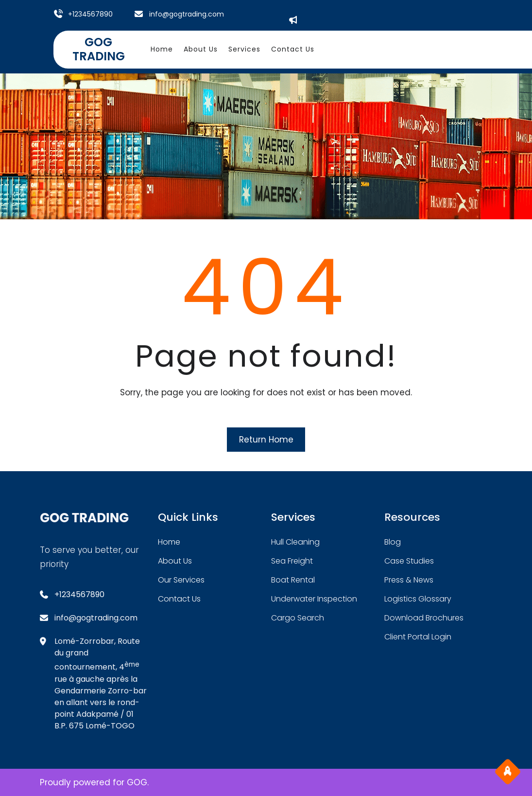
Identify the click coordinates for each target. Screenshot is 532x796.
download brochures (424, 618)
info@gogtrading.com (187, 14)
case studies (409, 561)
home (169, 542)
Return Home (266, 440)
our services (181, 580)
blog (393, 542)
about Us (175, 561)
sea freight (292, 561)
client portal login (418, 637)
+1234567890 (90, 14)
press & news (409, 580)
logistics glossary (418, 599)
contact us (179, 599)
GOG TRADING (99, 49)
